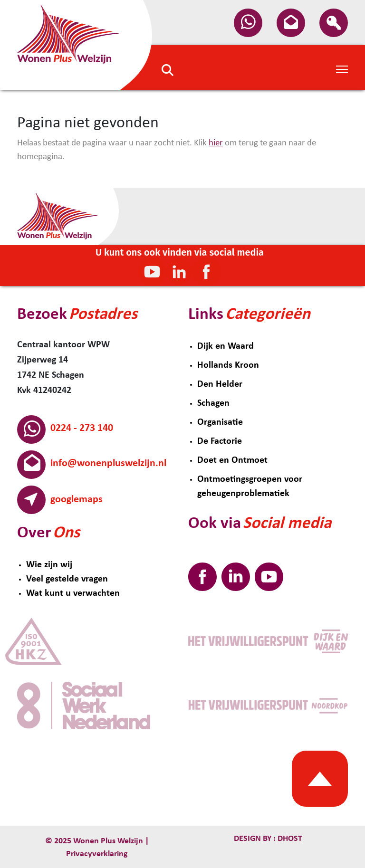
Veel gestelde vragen (67, 579)
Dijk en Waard (226, 346)
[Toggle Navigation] (342, 68)
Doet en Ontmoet (232, 460)
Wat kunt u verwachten (73, 593)
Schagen (213, 403)
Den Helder (220, 384)
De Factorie (220, 441)
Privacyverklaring (97, 854)
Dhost (289, 839)
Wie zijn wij (49, 565)
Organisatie (220, 422)
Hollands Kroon (228, 365)
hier (216, 143)
